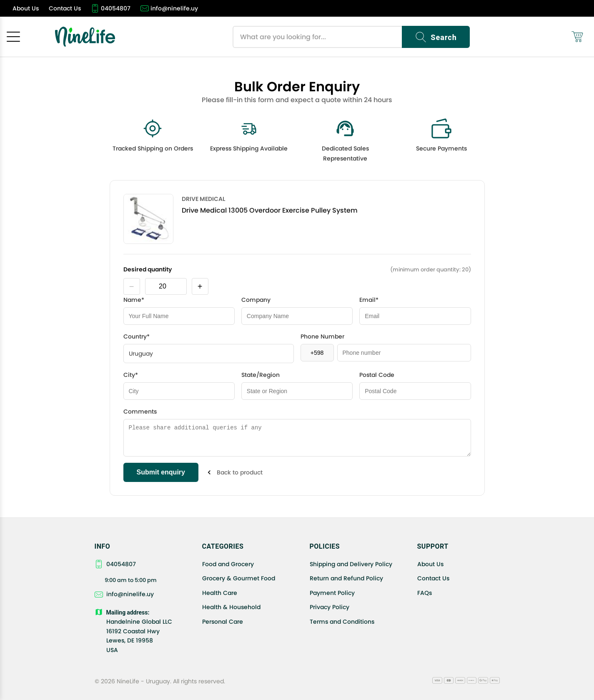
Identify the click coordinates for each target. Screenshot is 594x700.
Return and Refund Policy (346, 578)
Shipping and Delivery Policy (351, 564)
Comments (140, 411)
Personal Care (223, 622)
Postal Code (377, 375)
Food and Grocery (228, 564)
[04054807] (111, 8)
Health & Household (231, 607)
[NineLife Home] (85, 37)
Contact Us (433, 578)
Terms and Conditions (342, 622)
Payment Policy (332, 593)
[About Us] (26, 8)
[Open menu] (13, 37)
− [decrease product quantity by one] (132, 286)
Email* (369, 300)
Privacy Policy (330, 607)
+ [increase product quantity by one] (200, 286)
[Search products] (317, 37)
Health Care (220, 593)
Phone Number (322, 336)
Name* (134, 300)
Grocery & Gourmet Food (239, 578)
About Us (430, 564)
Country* (137, 336)
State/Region (261, 375)
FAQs (425, 593)
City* (131, 375)
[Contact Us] (65, 8)
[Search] (436, 37)
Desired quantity (148, 269)
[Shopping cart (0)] (577, 37)
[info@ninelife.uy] (169, 8)
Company (256, 300)
